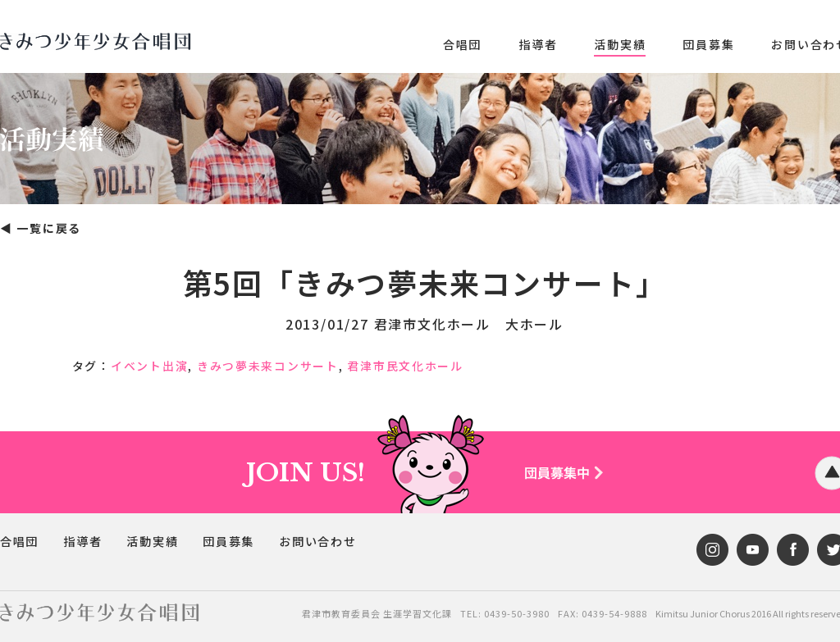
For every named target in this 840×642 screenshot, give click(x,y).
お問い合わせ (319, 542)
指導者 (538, 44)
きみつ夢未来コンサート (268, 366)
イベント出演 (150, 366)
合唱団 (462, 44)
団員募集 (708, 44)
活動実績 (620, 44)
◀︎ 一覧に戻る (41, 228)
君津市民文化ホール (407, 366)
